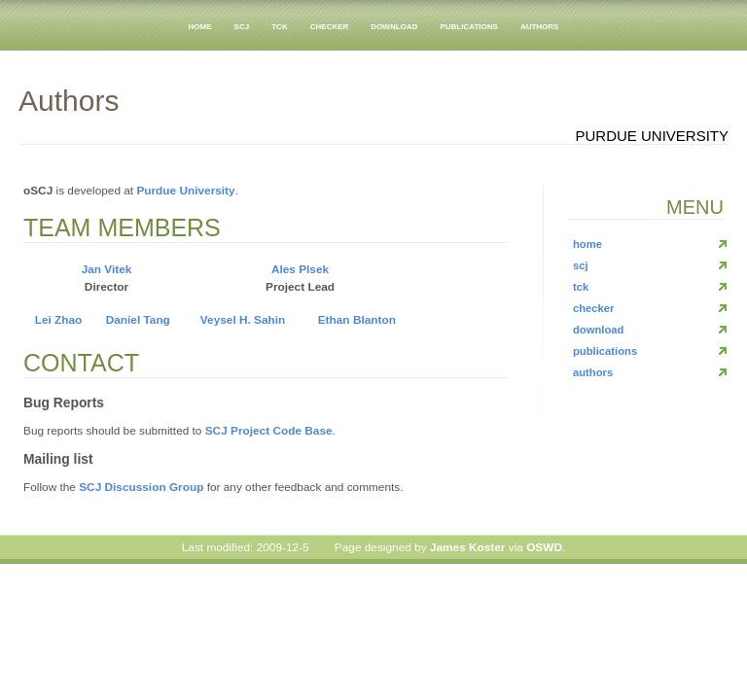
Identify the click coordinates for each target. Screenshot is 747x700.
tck (279, 25)
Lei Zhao (59, 320)
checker (330, 25)
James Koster (468, 547)
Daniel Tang (138, 320)
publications (468, 25)
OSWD (544, 547)
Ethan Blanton (357, 320)
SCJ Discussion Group (141, 487)
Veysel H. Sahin (243, 320)
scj (242, 25)
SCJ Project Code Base (269, 431)
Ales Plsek (300, 269)
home (200, 25)
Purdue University (185, 191)
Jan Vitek (107, 269)
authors (540, 25)
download (394, 25)
